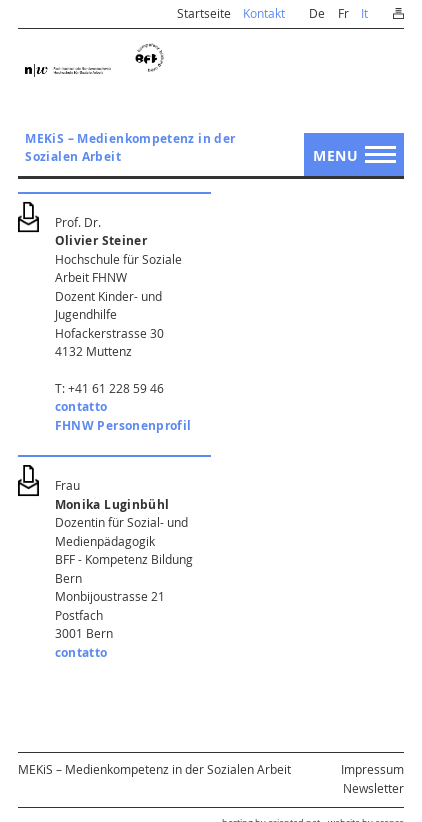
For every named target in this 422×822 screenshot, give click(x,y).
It (364, 13)
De (317, 13)
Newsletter (373, 788)
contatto (81, 406)
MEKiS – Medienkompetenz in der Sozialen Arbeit (130, 147)
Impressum (372, 769)
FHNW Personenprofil (123, 425)
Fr (343, 13)
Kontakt (264, 13)
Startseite (204, 13)
